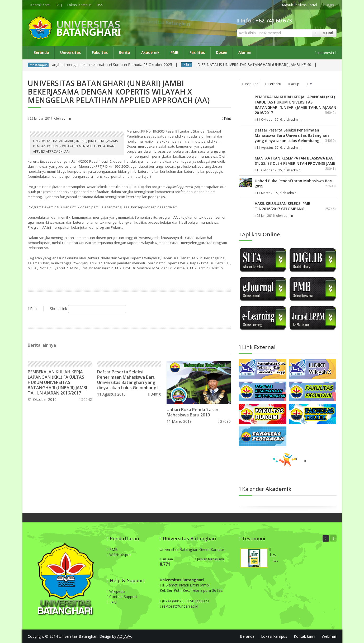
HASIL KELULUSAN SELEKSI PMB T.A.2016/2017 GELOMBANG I (283, 206)
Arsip (294, 84)
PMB (174, 52)
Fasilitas (197, 52)
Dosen (222, 52)
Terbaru (273, 84)
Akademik (150, 52)
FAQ (59, 5)
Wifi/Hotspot (119, 555)
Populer (250, 84)
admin (66, 118)
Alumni (245, 52)
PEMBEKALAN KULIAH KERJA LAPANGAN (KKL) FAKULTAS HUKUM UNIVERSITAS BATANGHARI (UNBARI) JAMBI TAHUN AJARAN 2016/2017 (57, 382)
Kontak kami (304, 636)
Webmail (329, 636)
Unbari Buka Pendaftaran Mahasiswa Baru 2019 (192, 412)
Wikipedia (116, 591)
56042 (85, 399)
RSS (100, 5)
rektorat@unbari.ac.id (180, 606)
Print (226, 118)
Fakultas (100, 52)
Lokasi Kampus (79, 5)
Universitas (70, 52)
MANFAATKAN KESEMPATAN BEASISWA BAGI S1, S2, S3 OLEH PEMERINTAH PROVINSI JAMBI (296, 161)
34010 (155, 394)
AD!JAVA (124, 636)
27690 (224, 421)
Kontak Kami (40, 5)
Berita (124, 52)
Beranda (41, 52)
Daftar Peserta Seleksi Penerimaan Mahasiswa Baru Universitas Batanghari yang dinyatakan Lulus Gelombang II (128, 380)
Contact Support (122, 597)
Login (329, 5)
